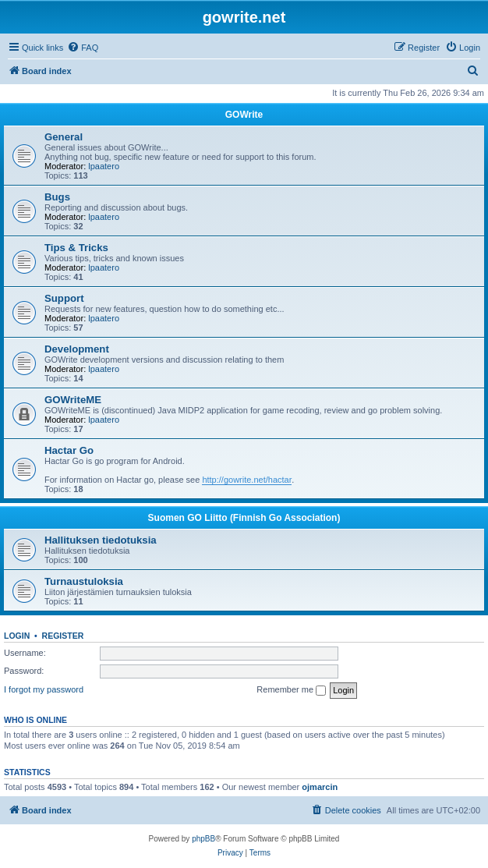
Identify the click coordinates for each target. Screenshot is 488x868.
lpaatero (104, 166)
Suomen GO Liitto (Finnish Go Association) (244, 518)
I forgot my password (44, 689)
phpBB (203, 839)
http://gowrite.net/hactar (247, 480)
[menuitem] (83, 48)
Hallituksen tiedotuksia (101, 540)
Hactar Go (69, 450)
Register (63, 636)
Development (77, 349)
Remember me (291, 690)
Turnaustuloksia (84, 581)
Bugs (57, 197)
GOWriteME (73, 400)
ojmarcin (320, 787)
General (64, 137)
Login (17, 636)
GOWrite (244, 115)
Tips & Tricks (76, 248)
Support (64, 298)
